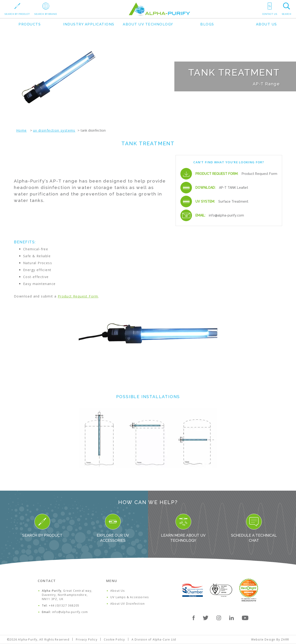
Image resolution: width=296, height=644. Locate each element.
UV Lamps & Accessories (129, 597)
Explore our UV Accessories (113, 528)
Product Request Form (259, 174)
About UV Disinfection (128, 604)
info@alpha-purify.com (226, 215)
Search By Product (42, 526)
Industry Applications (89, 24)
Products (30, 24)
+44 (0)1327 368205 (64, 605)
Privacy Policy (87, 639)
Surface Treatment (233, 201)
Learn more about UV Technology (183, 528)
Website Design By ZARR (270, 639)
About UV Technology (148, 24)
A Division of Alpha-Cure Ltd (154, 639)
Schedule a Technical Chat (254, 528)
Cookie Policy (114, 639)
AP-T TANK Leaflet (234, 188)
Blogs (207, 24)
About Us (267, 24)
